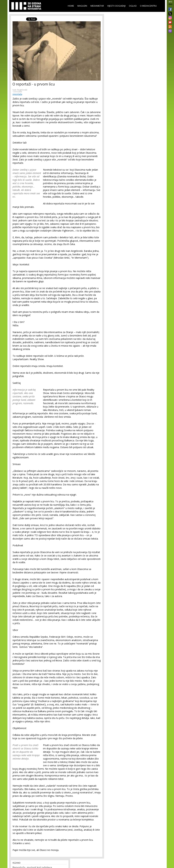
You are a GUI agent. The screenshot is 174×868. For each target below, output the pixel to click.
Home (71, 6)
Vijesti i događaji (116, 6)
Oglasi (133, 6)
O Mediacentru (148, 6)
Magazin (82, 6)
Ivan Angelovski (20, 90)
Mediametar (97, 6)
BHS (170, 2)
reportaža (17, 94)
